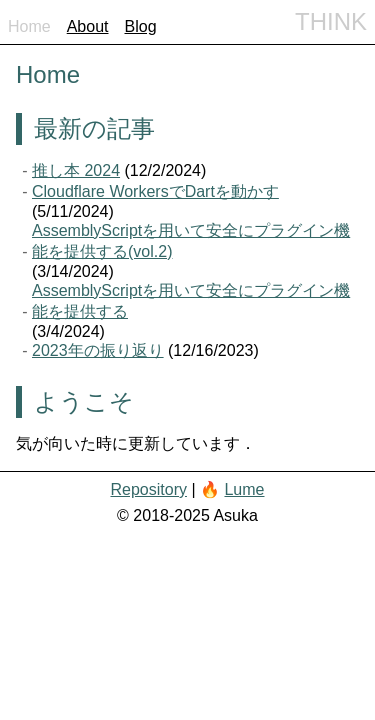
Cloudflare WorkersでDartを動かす (155, 191)
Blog (141, 26)
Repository (148, 489)
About (88, 26)
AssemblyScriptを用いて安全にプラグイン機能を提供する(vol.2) (191, 241)
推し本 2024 (76, 170)
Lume (244, 489)
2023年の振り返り (98, 350)
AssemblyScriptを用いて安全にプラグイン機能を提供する (191, 301)
